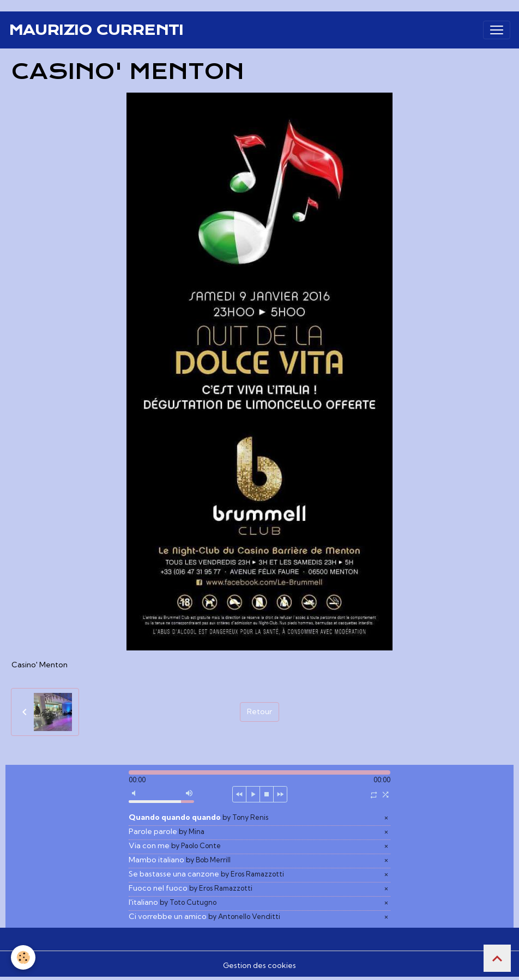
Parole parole (167, 831)
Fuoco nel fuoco (191, 888)
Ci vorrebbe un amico (204, 916)
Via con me (175, 845)
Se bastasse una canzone (206, 874)
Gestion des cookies (259, 965)
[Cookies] (23, 957)
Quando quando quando (198, 817)
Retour (259, 711)
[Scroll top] (497, 958)
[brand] (96, 30)
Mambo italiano (180, 860)
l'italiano (173, 902)
